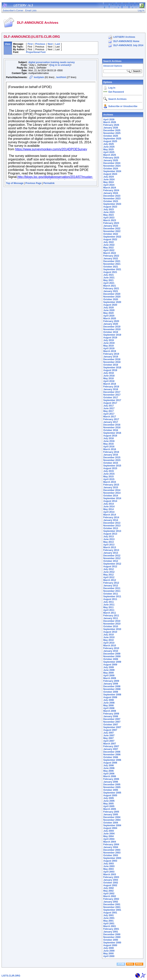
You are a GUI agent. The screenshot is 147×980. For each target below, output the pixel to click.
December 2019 (112, 327)
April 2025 (109, 152)
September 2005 (112, 793)
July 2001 (108, 915)
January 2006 (111, 782)
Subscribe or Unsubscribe (123, 106)
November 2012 (112, 558)
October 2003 (111, 855)
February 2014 (111, 517)
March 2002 (110, 896)
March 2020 (110, 318)
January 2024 (111, 193)
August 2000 (110, 945)
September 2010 (112, 629)
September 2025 (112, 139)
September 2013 (112, 531)
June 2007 (109, 735)
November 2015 (112, 460)
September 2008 (112, 695)
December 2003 (112, 850)
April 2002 (109, 894)
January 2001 (111, 932)
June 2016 (109, 441)
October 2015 (111, 463)
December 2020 (112, 294)
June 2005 (109, 801)
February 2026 (111, 125)
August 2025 (110, 141)
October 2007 (111, 725)
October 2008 (111, 692)
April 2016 (109, 447)
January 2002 (111, 902)
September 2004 (112, 825)
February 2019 (111, 354)
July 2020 (108, 308)
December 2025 (112, 130)
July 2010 (108, 635)
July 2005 (108, 798)
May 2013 (108, 542)
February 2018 (111, 387)
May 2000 (108, 954)
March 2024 (110, 188)
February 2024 (111, 190)
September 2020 (112, 302)
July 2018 (108, 373)
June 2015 (109, 474)
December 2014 (112, 490)
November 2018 (112, 362)
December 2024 (112, 163)
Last (58, 44)
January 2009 (111, 684)
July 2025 (108, 144)
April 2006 (109, 774)
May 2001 (108, 921)
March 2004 (110, 842)
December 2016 (112, 425)
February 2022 (111, 256)
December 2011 (112, 588)
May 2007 (108, 738)
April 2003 (109, 872)
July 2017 (108, 406)
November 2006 (112, 755)
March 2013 (110, 547)
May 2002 (108, 891)
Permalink (49, 183)
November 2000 (112, 937)
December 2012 (112, 556)
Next (50, 44)
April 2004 (109, 839)
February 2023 (111, 223)
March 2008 (110, 711)
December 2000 (112, 934)
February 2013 (111, 550)
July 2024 (108, 177)
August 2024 (110, 174)
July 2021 (108, 275)
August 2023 (110, 207)
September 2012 (112, 564)
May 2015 (108, 477)
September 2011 (112, 596)
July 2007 (108, 733)
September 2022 (112, 237)
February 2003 (111, 877)
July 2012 (108, 569)
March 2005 (110, 809)
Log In (112, 88)
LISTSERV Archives (124, 37)
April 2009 (109, 676)
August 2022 (110, 239)
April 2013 (109, 545)
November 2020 (112, 297)
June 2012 (109, 572)
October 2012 (111, 561)
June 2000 (109, 951)
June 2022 (109, 245)
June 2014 (109, 507)
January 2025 (111, 160)
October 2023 (111, 201)
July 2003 (108, 864)
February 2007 (111, 746)
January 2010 (111, 651)
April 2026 (109, 120)
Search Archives (112, 61)
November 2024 (112, 166)
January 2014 (111, 520)
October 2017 (111, 398)
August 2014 (110, 501)
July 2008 (108, 700)
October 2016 (111, 430)
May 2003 (108, 869)
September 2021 (112, 269)
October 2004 (111, 823)
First (30, 44)
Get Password (116, 92)
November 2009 (112, 656)
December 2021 (112, 261)
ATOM (121, 964)
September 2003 (112, 858)
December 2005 (112, 785)
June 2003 (109, 866)
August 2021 (110, 272)
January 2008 (111, 716)
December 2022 (112, 229)
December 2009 (112, 654)
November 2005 (112, 787)
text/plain (39, 77)
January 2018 (111, 389)
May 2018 (108, 378)
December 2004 (112, 817)
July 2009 (108, 667)
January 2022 (111, 259)
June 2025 (109, 147)
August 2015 (110, 468)
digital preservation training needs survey (52, 62)
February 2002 (111, 899)
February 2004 (111, 845)
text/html (61, 77)
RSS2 (139, 964)
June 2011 (109, 605)
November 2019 (112, 329)
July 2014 (108, 504)
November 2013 (112, 526)
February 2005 (111, 812)
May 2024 (108, 182)
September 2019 (112, 335)
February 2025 (111, 158)
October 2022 (111, 234)
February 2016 (111, 452)
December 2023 (112, 196)
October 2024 (111, 169)
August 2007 (110, 730)
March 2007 (110, 744)
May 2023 (108, 215)
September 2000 (112, 943)
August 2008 (110, 697)
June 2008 (109, 703)
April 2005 (109, 806)
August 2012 (110, 567)
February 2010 (111, 648)
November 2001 (112, 907)
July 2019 (108, 340)
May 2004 (108, 836)
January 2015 (111, 487)
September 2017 (112, 400)
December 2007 (112, 719)
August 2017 (110, 403)
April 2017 (109, 414)
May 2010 (108, 640)
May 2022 (108, 248)
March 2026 (110, 122)
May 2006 (108, 771)
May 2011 (108, 607)
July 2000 (108, 948)
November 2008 (112, 689)
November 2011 (112, 591)
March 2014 (110, 515)
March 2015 (110, 482)
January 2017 (111, 422)
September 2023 (112, 204)
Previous (40, 44)
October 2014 (111, 496)
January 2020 (111, 324)
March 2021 (110, 286)
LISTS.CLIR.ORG (11, 976)
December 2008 (112, 686)
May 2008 (108, 706)
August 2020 (110, 305)
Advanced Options (113, 66)
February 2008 (111, 714)
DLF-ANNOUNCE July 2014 (128, 45)
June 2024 (109, 179)
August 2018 (110, 370)
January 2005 (111, 815)
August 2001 (110, 913)
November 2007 (112, 722)
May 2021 (108, 280)
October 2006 (111, 757)
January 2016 (111, 455)
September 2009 (112, 662)
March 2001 (110, 926)
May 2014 (108, 509)
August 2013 (110, 534)
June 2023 (109, 212)
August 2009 (110, 665)
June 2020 (109, 310)
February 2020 (111, 321)
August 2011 (110, 599)
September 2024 (112, 171)
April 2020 (109, 316)
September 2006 (112, 760)
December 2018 (112, 359)
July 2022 (108, 242)
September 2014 (112, 498)
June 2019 (109, 343)
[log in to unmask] (60, 65)
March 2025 (110, 155)
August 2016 (110, 436)
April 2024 (109, 185)
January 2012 (111, 586)
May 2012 (108, 575)
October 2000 (111, 940)
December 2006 (112, 752)
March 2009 (110, 678)
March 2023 (110, 220)
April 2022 (109, 250)
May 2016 (108, 444)
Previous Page (34, 183)
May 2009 (108, 673)
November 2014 (112, 493)
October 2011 (111, 594)
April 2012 (109, 577)
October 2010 (111, 626)
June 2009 (109, 670)
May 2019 (108, 346)
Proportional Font (36, 52)
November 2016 (112, 428)
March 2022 (110, 253)
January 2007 (111, 749)
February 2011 (111, 616)
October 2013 (111, 528)
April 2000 (109, 956)
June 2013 (109, 539)
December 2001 (112, 904)
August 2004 (110, 828)
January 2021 (111, 291)
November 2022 (112, 231)
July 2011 (108, 602)
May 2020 (108, 313)
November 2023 (112, 199)
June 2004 (109, 834)
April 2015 (109, 479)
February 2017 (111, 419)
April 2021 (109, 283)
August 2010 (110, 632)
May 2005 (108, 804)
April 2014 (109, 512)
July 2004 (108, 831)
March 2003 (110, 874)
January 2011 (111, 618)
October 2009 (111, 659)
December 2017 (112, 392)
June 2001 (109, 918)
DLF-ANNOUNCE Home (126, 41)
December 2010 (112, 621)
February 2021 (111, 289)
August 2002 (110, 885)
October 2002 (111, 883)
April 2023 (109, 218)
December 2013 (112, 523)
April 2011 (109, 610)
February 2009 (111, 681)
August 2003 (110, 861)
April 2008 (109, 708)
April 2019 (109, 348)
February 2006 (111, 779)
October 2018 (111, 365)
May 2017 (108, 411)
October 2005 (111, 790)
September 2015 (112, 466)
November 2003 (112, 853)
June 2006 (109, 768)
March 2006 (110, 776)
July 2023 (108, 209)
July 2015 (108, 471)
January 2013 (111, 553)
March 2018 (110, 384)
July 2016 (108, 438)
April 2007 (109, 741)
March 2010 (110, 646)
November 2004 (112, 820)
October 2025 (111, 136)
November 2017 (112, 395)
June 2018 (109, 376)
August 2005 (110, 795)
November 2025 (112, 133)
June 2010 (109, 637)
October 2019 (111, 332)
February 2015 (111, 485)
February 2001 (111, 929)
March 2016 (110, 449)
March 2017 (110, 417)
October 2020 (111, 299)
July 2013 (108, 537)
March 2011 (110, 613)
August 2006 (110, 763)
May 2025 (108, 150)
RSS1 (130, 964)
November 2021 (112, 264)
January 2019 (111, 357)
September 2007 (112, 727)
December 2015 (112, 457)
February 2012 (111, 583)
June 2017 (109, 408)
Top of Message (15, 183)
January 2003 (111, 880)
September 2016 (112, 433)
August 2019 (110, 338)
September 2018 (112, 368)
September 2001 (112, 910)
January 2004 (111, 847)
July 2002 (108, 888)
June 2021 (109, 278)
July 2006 (108, 765)
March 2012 (110, 580)
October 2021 (111, 267)
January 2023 (111, 226)
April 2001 (109, 924)
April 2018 (109, 381)
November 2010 (112, 624)
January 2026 (111, 128)
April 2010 (109, 643)
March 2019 (110, 351)
